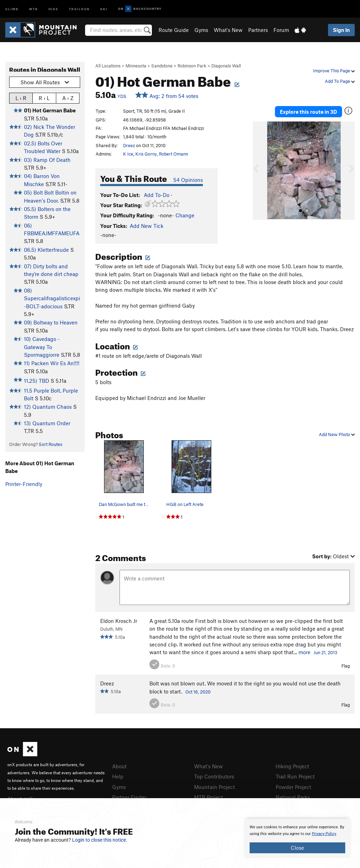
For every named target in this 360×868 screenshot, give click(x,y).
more (304, 652)
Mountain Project (214, 787)
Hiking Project (292, 766)
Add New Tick (147, 226)
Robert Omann (173, 154)
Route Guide (174, 30)
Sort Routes (50, 444)
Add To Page (340, 81)
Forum (281, 30)
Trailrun (79, 9)
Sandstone (162, 66)
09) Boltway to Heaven (51, 322)
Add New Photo (337, 434)
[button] (260, 171)
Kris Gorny (146, 154)
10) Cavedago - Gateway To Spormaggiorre (42, 347)
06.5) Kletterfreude (46, 250)
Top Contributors (214, 776)
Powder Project (293, 787)
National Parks (293, 797)
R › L (44, 98)
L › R (21, 98)
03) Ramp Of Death (47, 160)
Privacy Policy (324, 834)
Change (185, 215)
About (119, 766)
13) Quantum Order (47, 423)
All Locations (108, 66)
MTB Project (208, 797)
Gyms (201, 30)
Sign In (341, 30)
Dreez (129, 145)
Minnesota (136, 66)
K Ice (128, 154)
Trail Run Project (295, 776)
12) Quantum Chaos (48, 407)
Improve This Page (334, 71)
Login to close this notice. (100, 840)
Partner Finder (129, 797)
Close (297, 848)
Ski (104, 9)
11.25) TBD (37, 381)
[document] (297, 839)
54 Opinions (188, 180)
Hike (53, 9)
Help (118, 776)
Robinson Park (192, 66)
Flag (346, 666)
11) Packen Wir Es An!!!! (52, 363)
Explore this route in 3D (308, 112)
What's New (228, 30)
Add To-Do (157, 195)
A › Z (68, 98)
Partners (258, 30)
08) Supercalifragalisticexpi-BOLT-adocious (52, 298)
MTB (34, 9)
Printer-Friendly (24, 484)
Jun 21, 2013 (326, 652)
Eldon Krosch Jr (119, 621)
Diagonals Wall (226, 66)
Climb (12, 9)
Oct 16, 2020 (198, 692)
